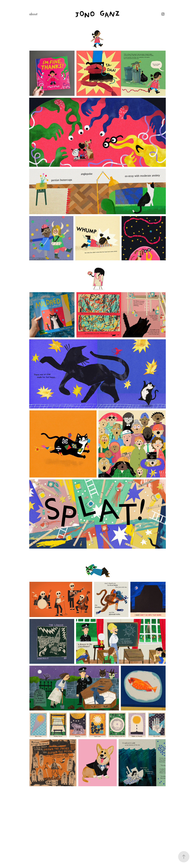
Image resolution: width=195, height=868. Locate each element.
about (33, 14)
